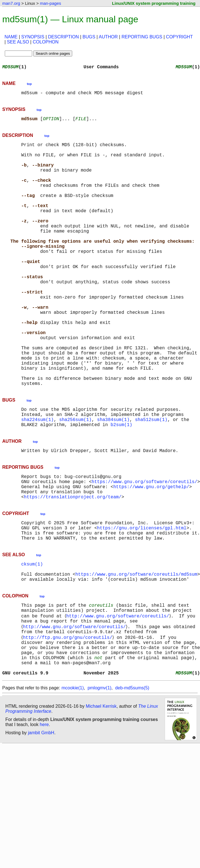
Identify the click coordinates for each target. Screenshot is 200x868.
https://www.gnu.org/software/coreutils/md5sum (136, 651)
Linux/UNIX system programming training (154, 3)
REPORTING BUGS (142, 37)
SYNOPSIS (33, 37)
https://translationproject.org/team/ (73, 565)
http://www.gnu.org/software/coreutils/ (119, 696)
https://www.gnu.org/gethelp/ (151, 553)
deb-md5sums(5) (132, 780)
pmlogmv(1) (99, 780)
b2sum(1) (121, 486)
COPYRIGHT (179, 37)
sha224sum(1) (37, 480)
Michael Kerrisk (101, 798)
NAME (11, 37)
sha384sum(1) (113, 480)
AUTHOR (108, 37)
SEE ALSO (18, 42)
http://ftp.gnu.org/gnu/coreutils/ (69, 721)
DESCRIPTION (63, 37)
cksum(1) (32, 638)
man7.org (11, 3)
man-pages (50, 3)
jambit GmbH (41, 825)
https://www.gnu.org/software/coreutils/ (144, 547)
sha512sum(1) (151, 480)
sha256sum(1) (75, 480)
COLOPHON (46, 42)
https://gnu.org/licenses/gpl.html (142, 599)
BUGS (89, 37)
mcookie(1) (73, 780)
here (44, 817)
